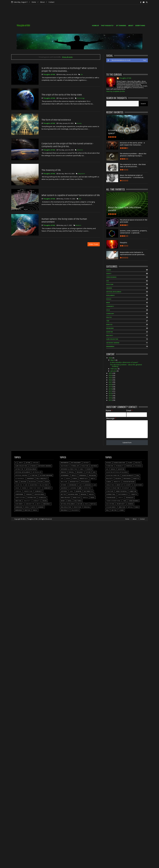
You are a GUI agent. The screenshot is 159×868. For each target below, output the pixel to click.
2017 (111, 391)
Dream (27, 507)
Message (111, 418)
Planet (130, 463)
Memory (91, 494)
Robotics (109, 325)
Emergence (19, 510)
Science (109, 482)
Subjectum (81, 174)
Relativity (110, 335)
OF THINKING (121, 26)
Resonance (127, 478)
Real (138, 475)
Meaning (83, 494)
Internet (64, 485)
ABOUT (131, 26)
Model (93, 498)
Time (108, 321)
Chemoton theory (35, 488)
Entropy (86, 463)
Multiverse (78, 501)
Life (82, 74)
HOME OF (95, 26)
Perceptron (77, 507)
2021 (111, 382)
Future (88, 472)
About (42, 2)
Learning (73, 488)
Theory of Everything (113, 501)
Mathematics (88, 491)
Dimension (19, 507)
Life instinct (88, 488)
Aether (28, 463)
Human (109, 270)
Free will (71, 472)
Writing (114, 510)
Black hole (32, 482)
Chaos (17, 488)
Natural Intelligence (68, 504)
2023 (111, 378)
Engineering (110, 346)
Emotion (27, 510)
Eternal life (75, 466)
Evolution (110, 284)
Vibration (122, 507)
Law (95, 485)
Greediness (83, 475)
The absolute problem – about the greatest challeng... (126, 366)
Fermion (63, 472)
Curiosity (36, 501)
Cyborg (44, 501)
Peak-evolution (66, 507)
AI (16, 463)
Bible (17, 482)
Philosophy (75, 510)
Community (110, 306)
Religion (118, 478)
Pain (86, 504)
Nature (80, 504)
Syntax (121, 498)
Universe (80, 150)
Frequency (80, 472)
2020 (111, 384)
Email (130, 411)
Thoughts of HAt (125, 78)
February (114, 369)
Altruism (33, 466)
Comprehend (19, 494)
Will (108, 510)
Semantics (117, 482)
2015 (111, 396)
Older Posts (94, 244)
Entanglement (76, 463)
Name (109, 411)
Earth (33, 507)
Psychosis (138, 466)
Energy (35, 510)
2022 (111, 380)
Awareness (30, 478)
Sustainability (123, 494)
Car (26, 485)
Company (18, 491)
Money (63, 501)
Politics (109, 317)
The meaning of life (51, 170)
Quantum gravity (128, 475)
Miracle (85, 498)
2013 (111, 400)
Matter (63, 494)
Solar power (138, 485)
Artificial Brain (31, 469)
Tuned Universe (133, 501)
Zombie (121, 510)
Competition (28, 491)
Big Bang (24, 482)
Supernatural (111, 494)
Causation (33, 485)
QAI (107, 469)
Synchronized (111, 498)
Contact (51, 2)
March (113, 360)
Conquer (29, 494)
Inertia (93, 478)
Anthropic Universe (113, 343)
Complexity (39, 491)
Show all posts (67, 57)
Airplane (36, 463)
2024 (111, 375)
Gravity (74, 475)
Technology (81, 98)
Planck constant (120, 463)
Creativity (27, 501)
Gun (62, 478)
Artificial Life (37, 472)
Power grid (110, 466)
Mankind (78, 225)
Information (74, 482)
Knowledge (110, 328)
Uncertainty (121, 504)
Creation (18, 501)
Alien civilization (112, 339)
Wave (137, 507)
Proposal (129, 466)
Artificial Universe (21, 475)
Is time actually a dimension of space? (124, 362)
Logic (71, 491)
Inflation (64, 482)
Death (39, 504)
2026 (111, 358)
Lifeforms (64, 491)
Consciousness (111, 277)
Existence (94, 466)
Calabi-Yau (19, 485)
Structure (110, 491)
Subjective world (121, 491)
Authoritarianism (46, 475)
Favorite (89, 469)
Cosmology (110, 314)
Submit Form (127, 443)
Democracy (47, 504)
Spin (133, 488)
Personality (65, 510)
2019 (111, 387)
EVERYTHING (140, 26)
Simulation (110, 485)
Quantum (109, 332)
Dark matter (30, 504)
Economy (41, 507)
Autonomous (20, 478)
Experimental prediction (69, 469)
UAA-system (110, 504)
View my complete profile (116, 91)
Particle (93, 504)
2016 (111, 393)
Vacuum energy (111, 507)
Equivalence (65, 466)
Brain (108, 303)
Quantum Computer (113, 475)
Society (79, 123)
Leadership (64, 488)
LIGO (80, 485)
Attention (34, 475)
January (114, 371)
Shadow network (129, 482)
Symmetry (134, 494)
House (68, 478)
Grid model (92, 475)
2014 (111, 398)
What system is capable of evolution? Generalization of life (71, 195)
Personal (87, 507)
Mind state (77, 498)
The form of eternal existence (56, 120)
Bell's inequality (42, 478)
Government (65, 475)
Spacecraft (126, 488)
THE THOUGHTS (107, 26)
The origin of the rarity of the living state (62, 95)
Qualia (113, 469)
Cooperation (32, 498)
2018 (111, 389)
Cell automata (44, 485)
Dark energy (19, 504)
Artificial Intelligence (114, 292)
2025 (111, 373)
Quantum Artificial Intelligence (117, 472)
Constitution (20, 498)
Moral (70, 501)
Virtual (130, 507)
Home (34, 2)
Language (88, 485)
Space (108, 310)
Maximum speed (73, 494)
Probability (120, 466)
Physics (109, 299)
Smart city (120, 485)
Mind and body (66, 498)
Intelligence (110, 295)
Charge (24, 488)
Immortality (84, 478)
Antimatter (19, 469)
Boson (41, 482)
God (108, 281)
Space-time (116, 488)
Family (82, 469)
